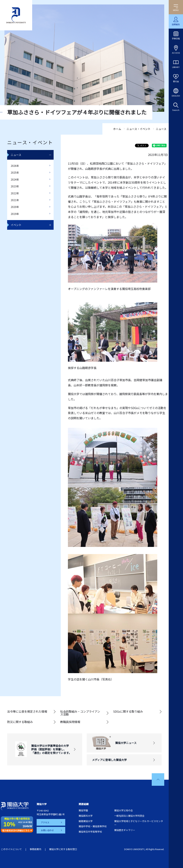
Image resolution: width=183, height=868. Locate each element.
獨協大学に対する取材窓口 (63, 849)
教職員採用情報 (70, 722)
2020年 (15, 207)
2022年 (15, 193)
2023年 (15, 186)
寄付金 (176, 82)
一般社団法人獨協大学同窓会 (129, 816)
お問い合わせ (47, 830)
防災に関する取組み (20, 722)
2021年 (15, 200)
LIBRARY (176, 67)
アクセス (45, 822)
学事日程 (176, 39)
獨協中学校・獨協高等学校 (93, 826)
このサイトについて (11, 849)
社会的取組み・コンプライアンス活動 (80, 713)
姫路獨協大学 (86, 821)
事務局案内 (35, 849)
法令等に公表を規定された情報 (27, 711)
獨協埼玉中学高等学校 (90, 832)
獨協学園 (83, 810)
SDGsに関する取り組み (128, 711)
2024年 (15, 179)
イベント (16, 225)
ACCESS (176, 53)
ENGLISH (176, 96)
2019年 (15, 214)
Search (176, 110)
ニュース (16, 155)
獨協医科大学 (86, 816)
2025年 (15, 173)
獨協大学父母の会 (123, 810)
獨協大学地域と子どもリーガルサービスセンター (139, 823)
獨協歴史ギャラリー (125, 830)
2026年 (15, 166)
